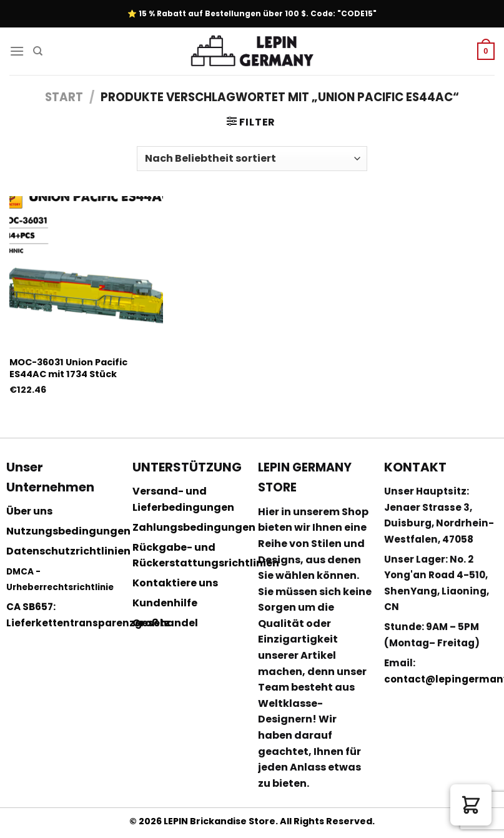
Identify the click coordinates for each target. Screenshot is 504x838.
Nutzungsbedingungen (68, 531)
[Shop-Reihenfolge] (252, 159)
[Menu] (17, 51)
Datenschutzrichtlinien (68, 551)
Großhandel (165, 623)
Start (64, 97)
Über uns (29, 511)
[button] (471, 805)
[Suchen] (38, 51)
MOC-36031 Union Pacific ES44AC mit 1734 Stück (68, 368)
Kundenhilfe (165, 603)
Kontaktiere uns (175, 583)
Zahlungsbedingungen (194, 527)
